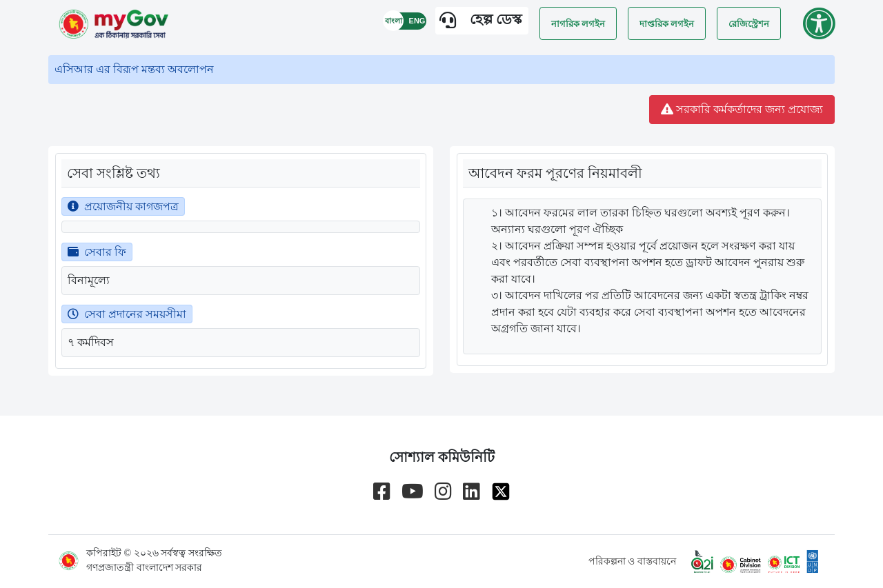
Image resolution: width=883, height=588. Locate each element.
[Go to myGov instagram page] (443, 491)
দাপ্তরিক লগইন (667, 24)
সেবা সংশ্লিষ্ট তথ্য (113, 173)
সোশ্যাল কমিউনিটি (442, 457)
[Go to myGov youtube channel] (413, 491)
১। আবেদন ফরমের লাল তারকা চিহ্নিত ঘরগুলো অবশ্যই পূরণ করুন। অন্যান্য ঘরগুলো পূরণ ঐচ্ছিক (641, 221)
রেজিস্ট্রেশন (749, 24)
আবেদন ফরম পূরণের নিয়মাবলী (555, 173)
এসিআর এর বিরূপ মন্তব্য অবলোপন (134, 69)
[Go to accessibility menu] (819, 23)
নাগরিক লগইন (578, 24)
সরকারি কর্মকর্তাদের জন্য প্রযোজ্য (742, 109)
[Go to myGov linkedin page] (472, 491)
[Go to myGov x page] (501, 491)
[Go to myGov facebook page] (382, 491)
